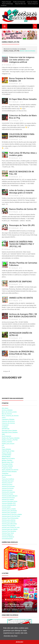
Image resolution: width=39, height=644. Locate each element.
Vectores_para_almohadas (9, 511)
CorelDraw (5, 427)
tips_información (7, 475)
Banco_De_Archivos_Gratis (9, 412)
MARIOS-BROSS (6, 457)
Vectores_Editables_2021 (9, 503)
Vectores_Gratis (6, 507)
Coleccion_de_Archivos (8, 421)
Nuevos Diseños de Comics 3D (23, 209)
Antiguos (6, 371)
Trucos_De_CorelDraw (8, 479)
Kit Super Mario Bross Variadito (23, 99)
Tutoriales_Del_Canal (8, 481)
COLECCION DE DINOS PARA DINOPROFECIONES (22, 135)
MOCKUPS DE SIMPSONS (20, 282)
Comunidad (5, 425)
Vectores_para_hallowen (9, 522)
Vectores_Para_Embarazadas (10, 518)
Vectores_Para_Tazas (8, 533)
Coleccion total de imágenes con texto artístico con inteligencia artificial (22, 60)
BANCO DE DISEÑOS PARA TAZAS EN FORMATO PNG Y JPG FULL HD (22, 244)
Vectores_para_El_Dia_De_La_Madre (12, 514)
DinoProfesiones (6, 436)
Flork (3, 447)
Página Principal (7, 2)
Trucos (4, 477)
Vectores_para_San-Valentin (10, 529)
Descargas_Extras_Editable (9, 431)
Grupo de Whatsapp (8, 4)
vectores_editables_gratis (9, 505)
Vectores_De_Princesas (8, 498)
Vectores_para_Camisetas (9, 513)
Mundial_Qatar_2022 (8, 462)
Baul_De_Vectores (7, 414)
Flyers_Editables (6, 449)
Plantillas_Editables (7, 466)
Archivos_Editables (7, 410)
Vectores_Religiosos (7, 535)
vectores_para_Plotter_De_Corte (11, 528)
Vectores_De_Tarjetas (8, 500)
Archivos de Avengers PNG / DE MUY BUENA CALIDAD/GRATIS (23, 315)
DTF (3, 446)
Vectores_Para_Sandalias (9, 531)
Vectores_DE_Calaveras (8, 492)
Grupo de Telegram (32, 2)
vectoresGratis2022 (7, 539)
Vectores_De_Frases (7, 494)
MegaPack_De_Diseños (8, 459)
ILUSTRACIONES (6, 455)
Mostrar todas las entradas (28, 51)
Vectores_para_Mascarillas (9, 524)
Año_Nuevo (5, 408)
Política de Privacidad (19, 2)
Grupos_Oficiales (7, 453)
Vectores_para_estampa (9, 520)
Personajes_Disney (7, 464)
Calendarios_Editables (8, 419)
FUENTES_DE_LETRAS (8, 451)
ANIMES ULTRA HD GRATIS (21, 298)
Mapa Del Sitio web (21, 4)
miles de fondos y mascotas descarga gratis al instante (22, 192)
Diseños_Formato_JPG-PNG (10, 440)
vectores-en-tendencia (8, 537)
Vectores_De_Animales (8, 487)
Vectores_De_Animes (8, 488)
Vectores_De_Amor (7, 485)
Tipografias (5, 473)
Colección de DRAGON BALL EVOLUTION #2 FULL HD (22, 353)
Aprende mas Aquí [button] (11, 636)
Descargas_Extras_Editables (10, 432)
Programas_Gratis (7, 468)
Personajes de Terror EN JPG (22, 225)
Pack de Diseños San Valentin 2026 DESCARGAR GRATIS (18, 605)
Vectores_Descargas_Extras (10, 501)
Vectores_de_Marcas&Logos (10, 496)
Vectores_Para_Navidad (9, 526)
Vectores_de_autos (7, 490)
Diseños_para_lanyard (8, 444)
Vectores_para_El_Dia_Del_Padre (11, 516)
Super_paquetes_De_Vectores (10, 470)
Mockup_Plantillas (7, 460)
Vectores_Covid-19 (7, 483)
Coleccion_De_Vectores (8, 423)
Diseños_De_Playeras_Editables (11, 438)
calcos (4, 418)
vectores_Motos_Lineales (9, 509)
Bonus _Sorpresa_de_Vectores (10, 416)
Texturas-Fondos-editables (9, 472)
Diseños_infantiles (7, 442)
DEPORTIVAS (6, 429)
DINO (3, 434)
